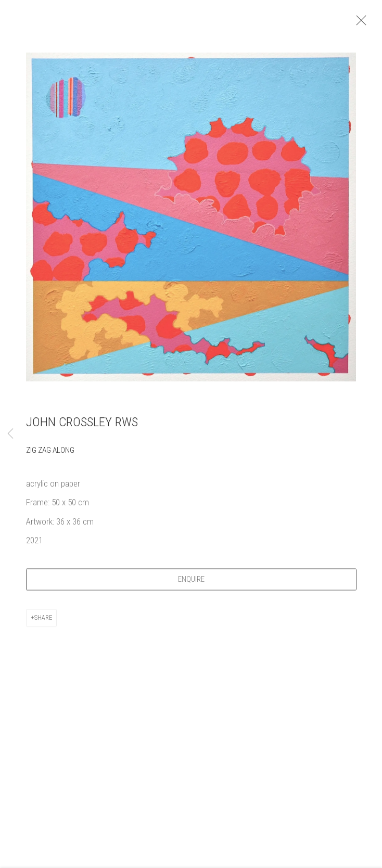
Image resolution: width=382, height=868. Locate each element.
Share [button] (43, 622)
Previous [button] (10, 434)
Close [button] (366, 23)
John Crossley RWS (82, 426)
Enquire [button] (196, 584)
